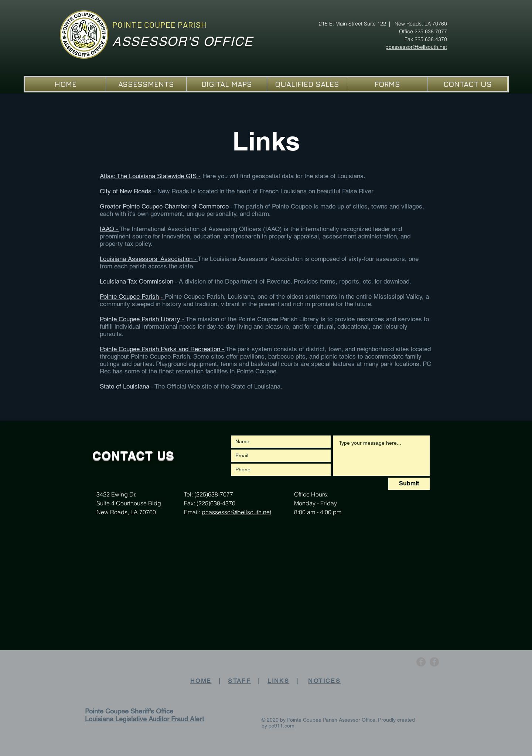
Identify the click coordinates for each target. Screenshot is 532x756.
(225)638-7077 (214, 494)
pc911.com (282, 726)
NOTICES (324, 681)
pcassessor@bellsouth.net (236, 512)
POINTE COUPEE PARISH (159, 24)
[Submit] (409, 484)
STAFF (239, 681)
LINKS (278, 681)
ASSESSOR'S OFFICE (183, 41)
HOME (201, 681)
